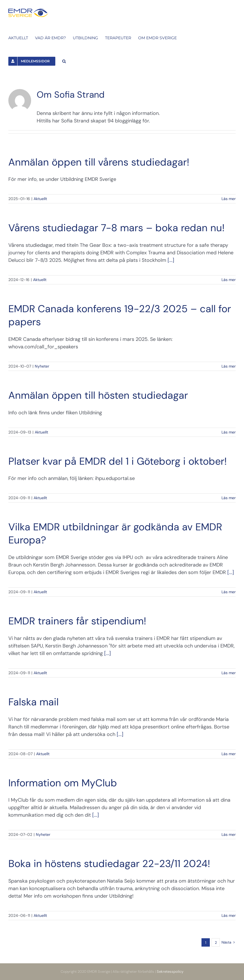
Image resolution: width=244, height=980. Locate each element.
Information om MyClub (63, 783)
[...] (171, 260)
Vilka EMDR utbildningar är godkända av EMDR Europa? (115, 533)
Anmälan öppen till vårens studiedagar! (99, 162)
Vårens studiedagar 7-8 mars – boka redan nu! (116, 228)
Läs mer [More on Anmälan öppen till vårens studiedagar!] (229, 199)
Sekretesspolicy (170, 972)
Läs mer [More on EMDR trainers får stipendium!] (229, 673)
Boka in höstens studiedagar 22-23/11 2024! (109, 864)
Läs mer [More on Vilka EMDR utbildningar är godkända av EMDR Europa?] (229, 592)
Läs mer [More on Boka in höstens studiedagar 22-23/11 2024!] (229, 915)
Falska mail (33, 702)
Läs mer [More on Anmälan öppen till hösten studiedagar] (229, 432)
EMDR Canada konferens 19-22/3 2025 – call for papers (120, 315)
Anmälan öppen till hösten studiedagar (98, 395)
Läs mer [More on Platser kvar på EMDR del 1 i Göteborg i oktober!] (229, 498)
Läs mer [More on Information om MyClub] (229, 834)
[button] (64, 61)
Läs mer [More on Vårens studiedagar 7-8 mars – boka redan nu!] (229, 280)
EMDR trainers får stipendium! (77, 621)
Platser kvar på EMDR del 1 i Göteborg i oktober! (118, 461)
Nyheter (42, 366)
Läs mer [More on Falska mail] (229, 754)
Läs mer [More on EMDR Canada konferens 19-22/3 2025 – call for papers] (229, 366)
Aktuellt (40, 199)
